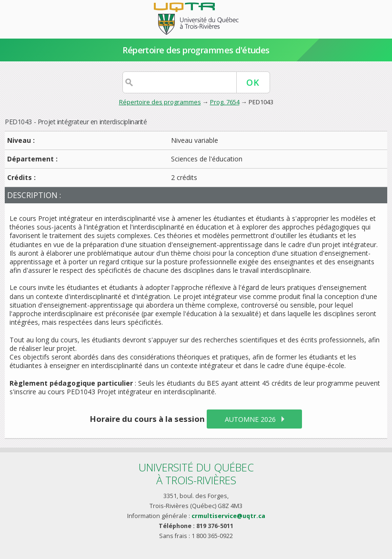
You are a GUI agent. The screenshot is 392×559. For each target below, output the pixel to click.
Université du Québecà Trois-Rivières (196, 474)
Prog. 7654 (225, 102)
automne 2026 (250, 419)
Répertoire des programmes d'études (196, 50)
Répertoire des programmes (160, 102)
